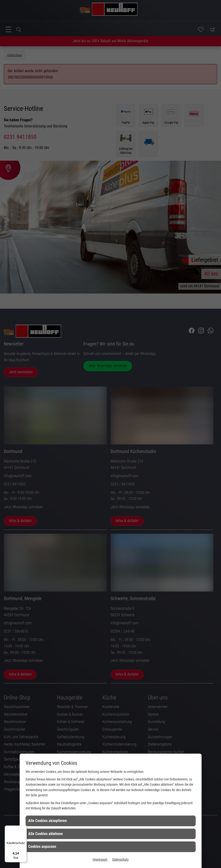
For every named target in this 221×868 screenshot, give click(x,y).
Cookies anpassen (42, 847)
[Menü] (24, 828)
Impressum (100, 859)
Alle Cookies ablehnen (45, 834)
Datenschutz (120, 859)
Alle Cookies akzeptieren (47, 821)
